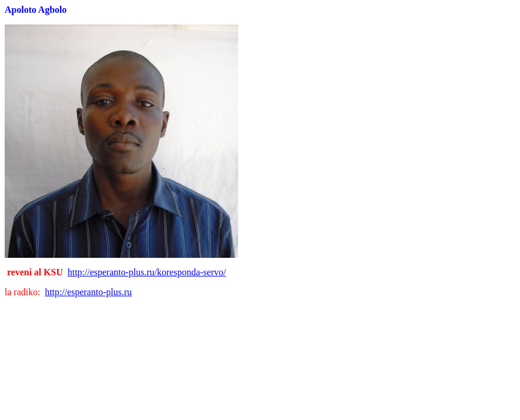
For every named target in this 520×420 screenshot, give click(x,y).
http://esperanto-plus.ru (88, 292)
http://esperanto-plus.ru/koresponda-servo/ (147, 272)
